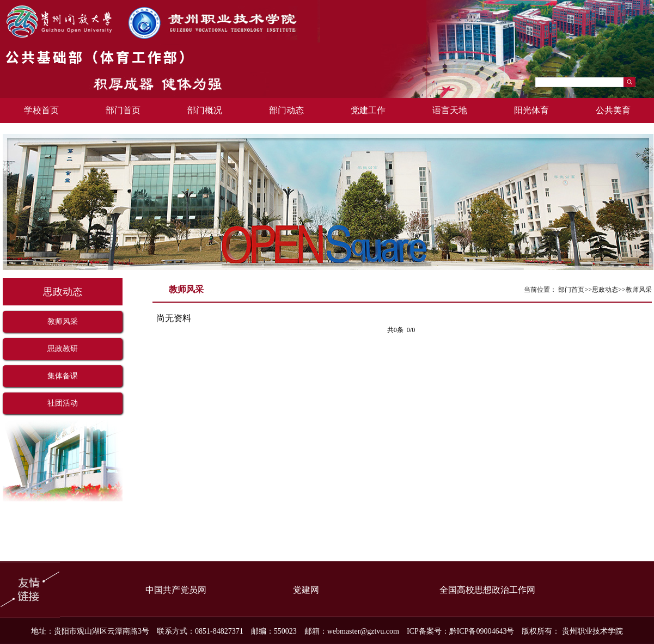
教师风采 (63, 321)
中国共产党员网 (176, 590)
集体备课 (63, 376)
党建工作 (368, 110)
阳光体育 (531, 110)
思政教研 (63, 349)
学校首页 (41, 110)
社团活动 (63, 403)
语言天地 (450, 110)
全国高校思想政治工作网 (487, 590)
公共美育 (613, 110)
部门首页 (123, 110)
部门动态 (286, 110)
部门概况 (205, 110)
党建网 (306, 590)
